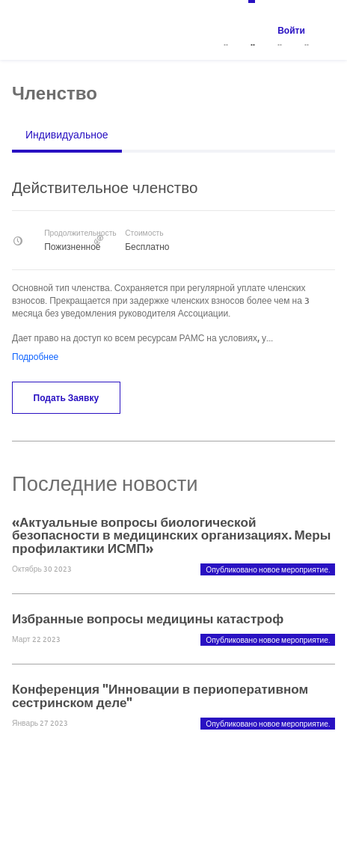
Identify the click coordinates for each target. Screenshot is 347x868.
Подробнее (35, 357)
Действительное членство (105, 187)
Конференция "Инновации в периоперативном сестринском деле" (160, 695)
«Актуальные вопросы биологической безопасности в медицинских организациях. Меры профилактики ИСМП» (171, 535)
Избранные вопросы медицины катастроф (148, 618)
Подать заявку (67, 397)
